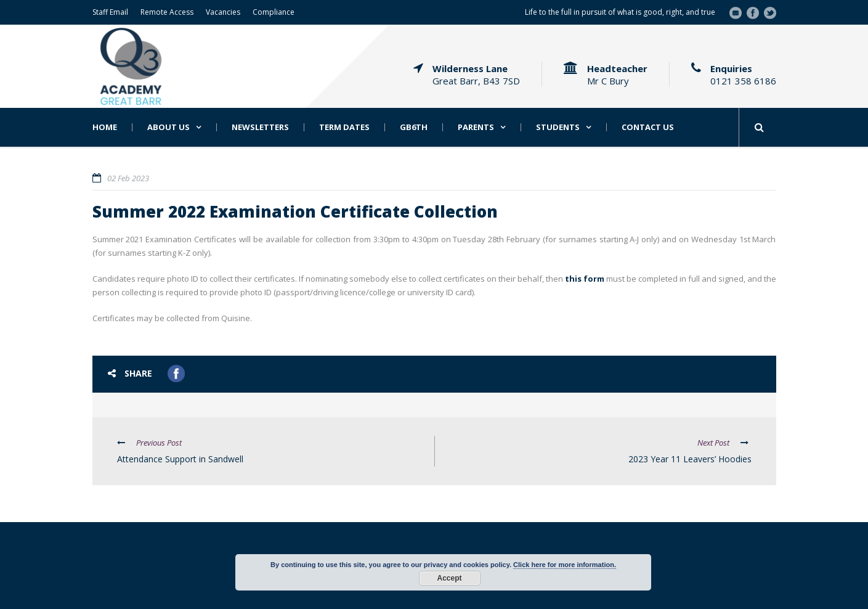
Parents (476, 127)
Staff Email (110, 12)
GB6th (414, 127)
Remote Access (167, 12)
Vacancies (223, 12)
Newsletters (260, 127)
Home (105, 127)
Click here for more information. (565, 565)
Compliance (274, 12)
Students (558, 127)
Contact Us (648, 127)
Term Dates (344, 127)
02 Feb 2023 (128, 178)
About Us (168, 127)
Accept (449, 578)
